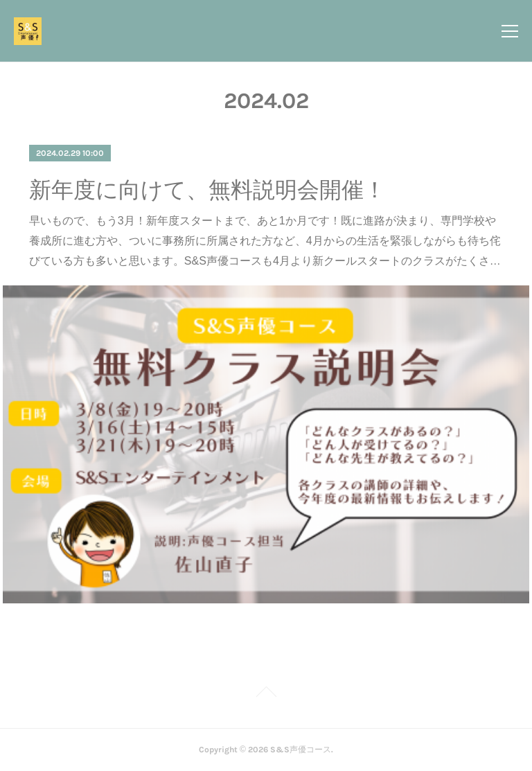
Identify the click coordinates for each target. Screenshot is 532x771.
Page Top (266, 694)
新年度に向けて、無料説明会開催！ (207, 190)
